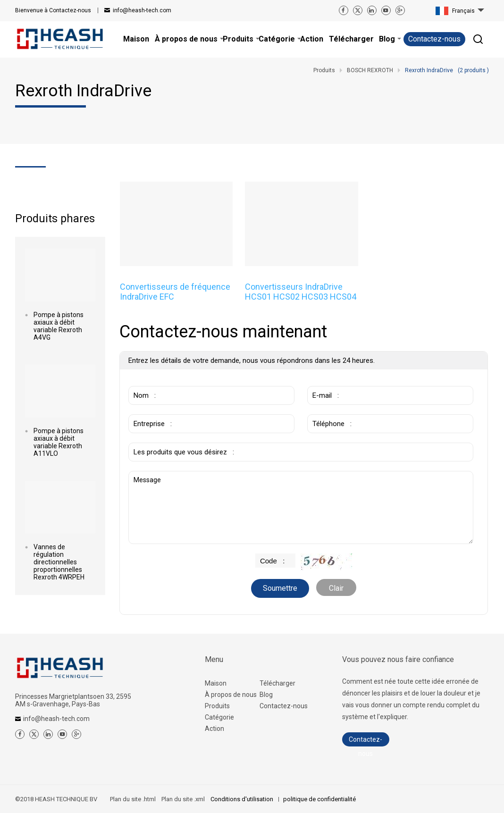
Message (301, 507)
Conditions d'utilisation (243, 799)
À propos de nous (231, 695)
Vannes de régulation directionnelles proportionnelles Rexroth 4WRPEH (59, 562)
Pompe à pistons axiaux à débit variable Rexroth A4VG (59, 326)
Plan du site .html (133, 799)
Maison (216, 683)
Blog (266, 695)
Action (214, 729)
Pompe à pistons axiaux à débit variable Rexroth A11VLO (59, 442)
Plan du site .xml (183, 799)
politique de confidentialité (319, 799)
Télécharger (277, 683)
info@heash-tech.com (142, 10)
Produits (217, 706)
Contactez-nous (53, 10)
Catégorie (219, 717)
